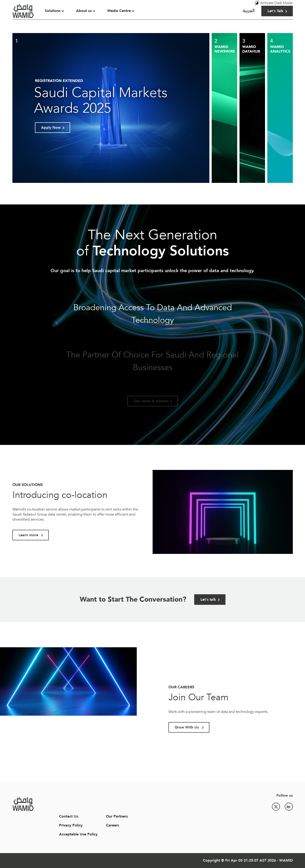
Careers (113, 825)
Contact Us (69, 816)
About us (84, 11)
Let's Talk (275, 11)
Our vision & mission (151, 401)
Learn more (29, 535)
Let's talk (208, 600)
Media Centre (119, 11)
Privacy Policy (71, 825)
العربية (249, 11)
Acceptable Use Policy (78, 834)
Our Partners (117, 816)
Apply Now (51, 128)
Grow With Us (187, 727)
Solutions (53, 11)
